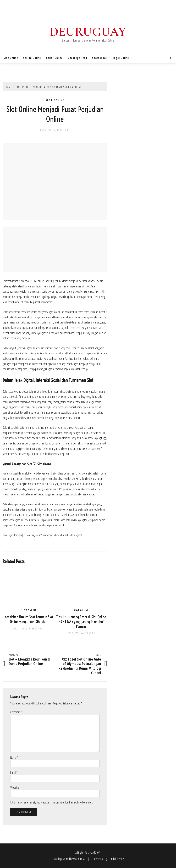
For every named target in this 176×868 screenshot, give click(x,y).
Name (14, 757)
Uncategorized (77, 58)
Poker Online (54, 58)
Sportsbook (100, 58)
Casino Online (32, 58)
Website (15, 787)
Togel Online (121, 58)
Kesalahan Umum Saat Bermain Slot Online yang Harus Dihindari (29, 619)
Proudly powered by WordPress (69, 859)
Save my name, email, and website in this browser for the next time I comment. (54, 802)
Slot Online (11, 58)
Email (14, 772)
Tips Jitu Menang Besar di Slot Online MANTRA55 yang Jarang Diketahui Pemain (81, 622)
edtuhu (64, 130)
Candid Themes (117, 859)
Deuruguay (88, 32)
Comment (16, 712)
